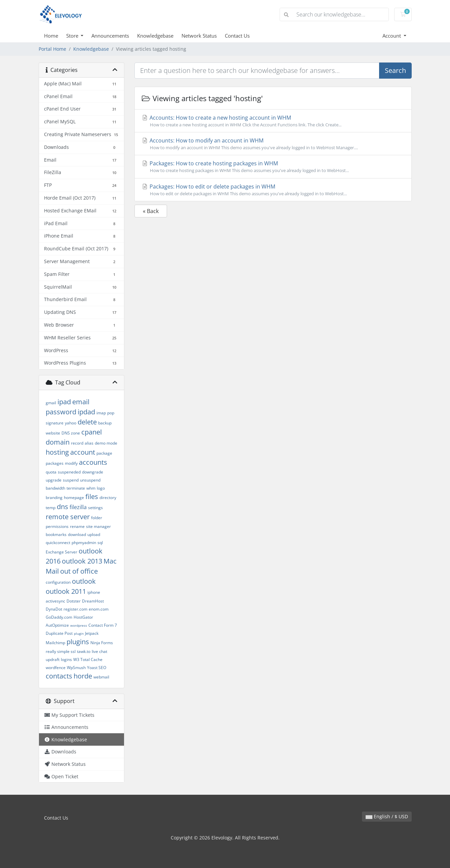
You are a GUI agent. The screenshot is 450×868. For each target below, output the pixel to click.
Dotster (74, 601)
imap (101, 413)
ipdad (86, 412)
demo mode (106, 443)
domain (58, 442)
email (81, 402)
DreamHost (93, 601)
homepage (74, 498)
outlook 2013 (82, 561)
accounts (93, 462)
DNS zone (71, 433)
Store (73, 36)
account (83, 452)
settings (95, 508)
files (92, 497)
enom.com (99, 609)
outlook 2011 (66, 591)
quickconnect (58, 543)
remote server (68, 517)
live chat (99, 651)
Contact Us (237, 36)
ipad (64, 402)
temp (51, 508)
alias (89, 443)
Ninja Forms (102, 643)
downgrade (93, 472)
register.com (75, 609)
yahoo (71, 423)
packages (55, 463)
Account (392, 36)
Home (51, 36)
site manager (98, 526)
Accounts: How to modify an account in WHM (273, 144)
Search (395, 70)
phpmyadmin (84, 543)
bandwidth (55, 488)
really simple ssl (61, 651)
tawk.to (84, 651)
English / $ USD (387, 816)
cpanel (92, 432)
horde (83, 676)
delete (87, 422)
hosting (57, 452)
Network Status (199, 36)
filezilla (78, 507)
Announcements (110, 36)
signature (55, 423)
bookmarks (56, 534)
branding (54, 498)
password (61, 412)
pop (111, 413)
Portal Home (52, 49)
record (77, 443)
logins (66, 659)
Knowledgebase (155, 36)
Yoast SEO (97, 668)
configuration (58, 582)
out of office (79, 571)
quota (51, 472)
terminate (76, 488)
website (53, 433)
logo (101, 488)
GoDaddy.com (59, 617)
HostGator (83, 617)
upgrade (54, 480)
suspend (71, 480)
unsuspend (90, 480)
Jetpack (92, 633)
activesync (55, 601)
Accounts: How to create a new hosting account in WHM (273, 121)
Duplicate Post (59, 633)
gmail (51, 403)
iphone (94, 592)
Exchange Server (62, 552)
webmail (101, 677)
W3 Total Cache (88, 659)
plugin (79, 633)
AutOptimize (57, 625)
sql (100, 543)
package (104, 453)
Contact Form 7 (103, 625)
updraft (53, 659)
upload (94, 534)
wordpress (79, 625)
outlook (84, 581)
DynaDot (54, 609)
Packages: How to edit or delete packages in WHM (273, 190)
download (77, 534)
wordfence (56, 668)
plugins (78, 642)
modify (71, 463)
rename (77, 526)
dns (63, 507)
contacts (59, 676)
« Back (151, 211)
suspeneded (69, 472)
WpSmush (76, 668)
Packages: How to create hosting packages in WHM (273, 167)
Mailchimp (55, 643)
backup (105, 423)
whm (91, 488)
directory (108, 498)
